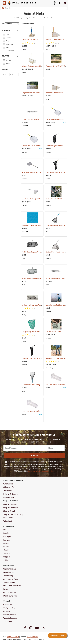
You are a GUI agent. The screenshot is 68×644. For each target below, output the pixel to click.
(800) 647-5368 (13, 637)
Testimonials (8, 491)
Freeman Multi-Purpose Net (34, 358)
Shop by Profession (11, 508)
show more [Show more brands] (10, 51)
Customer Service (10, 608)
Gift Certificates (10, 593)
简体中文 (7, 553)
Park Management (20, 18)
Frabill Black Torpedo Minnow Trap (37, 252)
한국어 (6, 560)
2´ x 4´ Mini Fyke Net (56, 279)
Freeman (48, 152)
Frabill (24, 258)
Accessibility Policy (11, 579)
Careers (7, 611)
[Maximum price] (15, 75)
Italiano (6, 547)
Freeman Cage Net (55, 146)
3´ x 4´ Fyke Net (30, 119)
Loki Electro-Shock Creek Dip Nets (37, 146)
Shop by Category (10, 504)
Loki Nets (48, 126)
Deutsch (7, 543)
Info (5, 530)
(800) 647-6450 (32, 637)
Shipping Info (8, 487)
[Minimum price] (6, 75)
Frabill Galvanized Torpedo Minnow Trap (39, 279)
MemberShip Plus (10, 596)
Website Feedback (11, 618)
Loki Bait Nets (54, 332)
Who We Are (8, 484)
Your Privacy (8, 576)
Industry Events (9, 615)
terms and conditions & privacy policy (41, 471)
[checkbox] (4, 34)
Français (7, 540)
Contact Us (8, 605)
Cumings (24, 179)
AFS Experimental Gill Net (34, 225)
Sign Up (35, 456)
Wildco (48, 49)
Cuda (47, 232)
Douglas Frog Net (31, 332)
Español (6, 533)
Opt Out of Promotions (12, 586)
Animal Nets (50, 18)
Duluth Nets (25, 126)
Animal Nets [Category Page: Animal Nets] (34, 14)
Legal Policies (9, 572)
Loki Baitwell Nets (31, 199)
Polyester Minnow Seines (34, 93)
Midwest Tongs (50, 368)
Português (7, 537)
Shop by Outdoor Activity (13, 514)
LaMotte (24, 49)
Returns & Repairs (10, 494)
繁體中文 (7, 557)
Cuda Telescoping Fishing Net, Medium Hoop (40, 385)
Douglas (24, 341)
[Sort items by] (12, 24)
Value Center (8, 521)
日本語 (6, 550)
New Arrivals (8, 518)
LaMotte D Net (30, 40)
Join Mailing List (10, 582)
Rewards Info (9, 497)
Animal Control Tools (36, 18)
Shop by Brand (9, 511)
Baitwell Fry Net (54, 199)
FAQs (5, 589)
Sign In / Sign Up (10, 569)
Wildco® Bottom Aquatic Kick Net (36, 66)
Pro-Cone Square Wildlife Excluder (37, 411)
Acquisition (8, 621)
